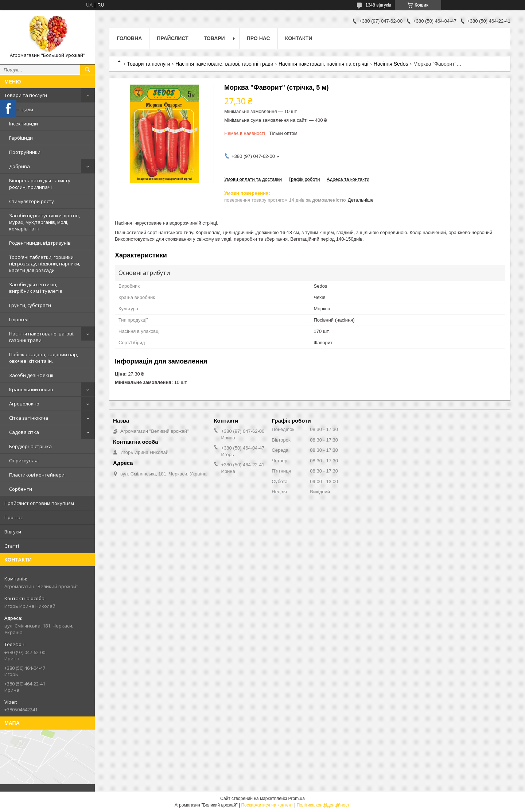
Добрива (20, 166)
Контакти (299, 38)
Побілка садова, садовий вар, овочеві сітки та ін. (44, 358)
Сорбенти (21, 489)
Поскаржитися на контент (267, 805)
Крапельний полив (31, 389)
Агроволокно (24, 404)
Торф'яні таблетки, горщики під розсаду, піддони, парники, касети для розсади (45, 264)
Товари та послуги (26, 95)
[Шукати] (87, 70)
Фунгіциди (21, 109)
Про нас (13, 517)
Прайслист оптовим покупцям (39, 503)
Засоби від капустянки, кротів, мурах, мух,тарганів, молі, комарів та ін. (44, 222)
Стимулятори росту (32, 201)
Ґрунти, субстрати (30, 305)
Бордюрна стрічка (30, 446)
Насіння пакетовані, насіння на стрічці (323, 64)
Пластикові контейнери (37, 475)
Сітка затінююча (29, 418)
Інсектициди (24, 124)
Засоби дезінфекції (31, 375)
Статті (12, 546)
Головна (129, 38)
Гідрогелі (19, 319)
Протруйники (25, 152)
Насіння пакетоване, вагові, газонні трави (42, 337)
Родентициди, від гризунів (40, 243)
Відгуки (13, 532)
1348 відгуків (378, 5)
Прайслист (172, 38)
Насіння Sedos (391, 64)
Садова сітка (24, 432)
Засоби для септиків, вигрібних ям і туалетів (36, 288)
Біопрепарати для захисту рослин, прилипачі (40, 184)
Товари (214, 38)
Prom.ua (297, 799)
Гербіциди (21, 138)
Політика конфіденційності (324, 805)
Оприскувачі (24, 461)
